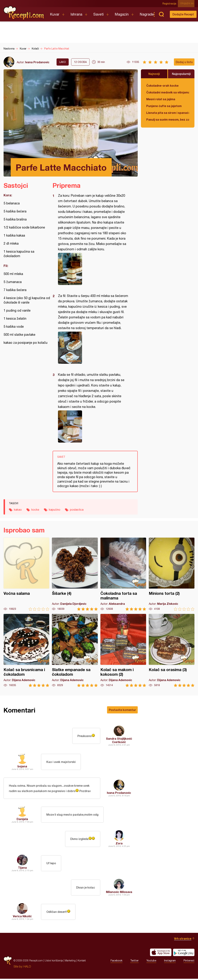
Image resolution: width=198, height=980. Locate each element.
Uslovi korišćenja (54, 962)
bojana (22, 766)
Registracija (170, 4)
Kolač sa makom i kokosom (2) (123, 650)
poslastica (77, 510)
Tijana (22, 869)
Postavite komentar (122, 710)
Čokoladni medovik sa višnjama (168, 92)
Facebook (116, 962)
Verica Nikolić (22, 917)
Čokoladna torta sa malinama (123, 574)
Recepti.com (24, 13)
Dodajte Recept (183, 14)
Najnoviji (154, 74)
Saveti (98, 14)
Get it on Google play (184, 954)
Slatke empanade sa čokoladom (75, 650)
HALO (27, 968)
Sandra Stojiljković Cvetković (119, 740)
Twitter (134, 962)
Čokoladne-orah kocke (162, 85)
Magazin (122, 14)
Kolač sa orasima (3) (172, 650)
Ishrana (76, 14)
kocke (35, 510)
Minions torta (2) (172, 574)
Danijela (22, 820)
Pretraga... (161, 14)
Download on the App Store (161, 954)
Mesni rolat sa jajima (161, 99)
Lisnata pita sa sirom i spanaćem (168, 113)
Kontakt (82, 962)
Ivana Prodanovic (37, 62)
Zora (119, 844)
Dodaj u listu (184, 62)
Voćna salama (26, 574)
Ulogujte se (188, 4)
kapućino (55, 510)
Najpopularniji (181, 74)
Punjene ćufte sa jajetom (164, 106)
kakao (18, 510)
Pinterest (189, 962)
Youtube (151, 962)
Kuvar (55, 14)
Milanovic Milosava (119, 893)
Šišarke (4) (75, 574)
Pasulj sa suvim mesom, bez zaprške (168, 119)
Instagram (170, 962)
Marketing (70, 962)
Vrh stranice (183, 940)
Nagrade (147, 14)
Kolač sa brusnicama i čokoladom (26, 650)
